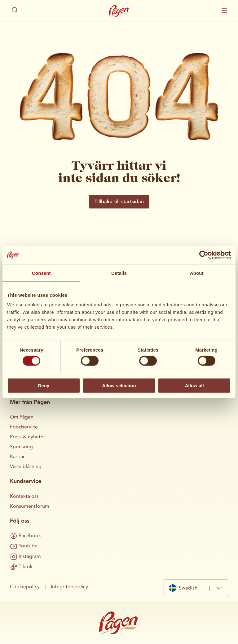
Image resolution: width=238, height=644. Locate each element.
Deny (44, 385)
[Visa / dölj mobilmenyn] (224, 11)
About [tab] (197, 273)
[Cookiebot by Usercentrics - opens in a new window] (204, 255)
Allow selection (119, 385)
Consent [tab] (41, 273)
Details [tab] (119, 273)
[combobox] (196, 588)
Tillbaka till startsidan (119, 202)
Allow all (194, 385)
